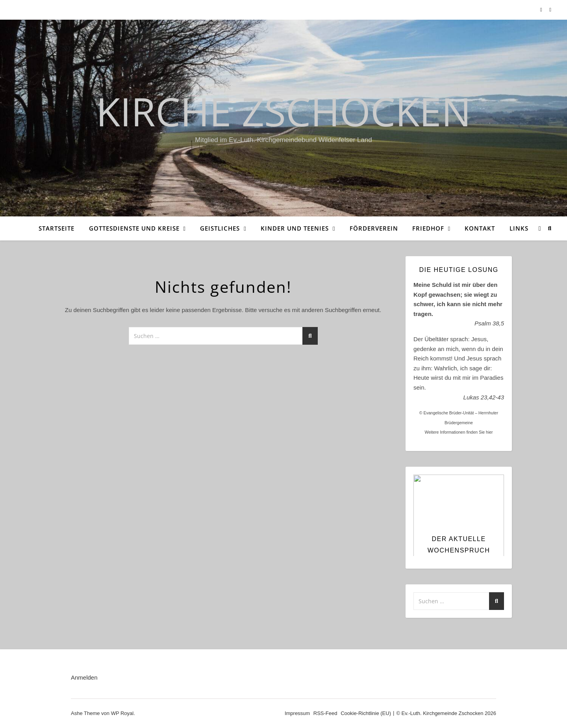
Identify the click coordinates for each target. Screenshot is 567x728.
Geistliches (220, 228)
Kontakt (480, 228)
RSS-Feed (325, 713)
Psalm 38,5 (489, 323)
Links (519, 228)
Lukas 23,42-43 (484, 397)
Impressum (297, 713)
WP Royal (122, 713)
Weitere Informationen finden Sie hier (459, 432)
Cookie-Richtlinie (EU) (366, 713)
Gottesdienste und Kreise (134, 228)
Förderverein (374, 228)
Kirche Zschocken (283, 111)
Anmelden (84, 677)
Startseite (57, 228)
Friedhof (428, 228)
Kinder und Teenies (295, 228)
